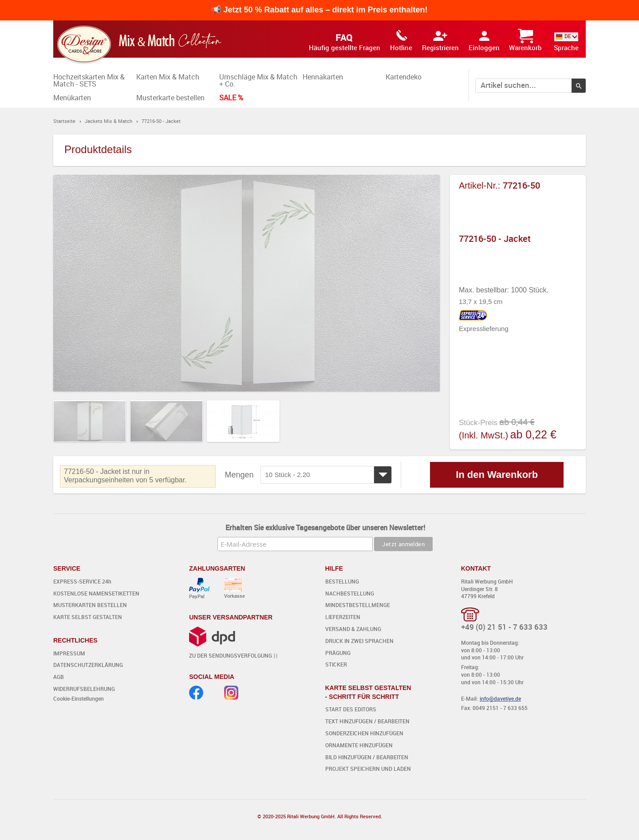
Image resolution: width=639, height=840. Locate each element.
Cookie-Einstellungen (79, 698)
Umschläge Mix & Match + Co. (258, 80)
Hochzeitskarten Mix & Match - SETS (89, 80)
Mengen (239, 475)
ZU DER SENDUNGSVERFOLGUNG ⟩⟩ (233, 655)
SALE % (231, 98)
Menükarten (72, 98)
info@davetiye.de (500, 698)
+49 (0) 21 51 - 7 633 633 (504, 627)
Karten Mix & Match (168, 77)
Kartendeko (404, 77)
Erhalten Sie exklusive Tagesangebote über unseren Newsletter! (325, 528)
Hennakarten (323, 77)
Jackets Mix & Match (108, 121)
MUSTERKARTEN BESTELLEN (90, 605)
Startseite (64, 121)
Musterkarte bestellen (170, 98)
